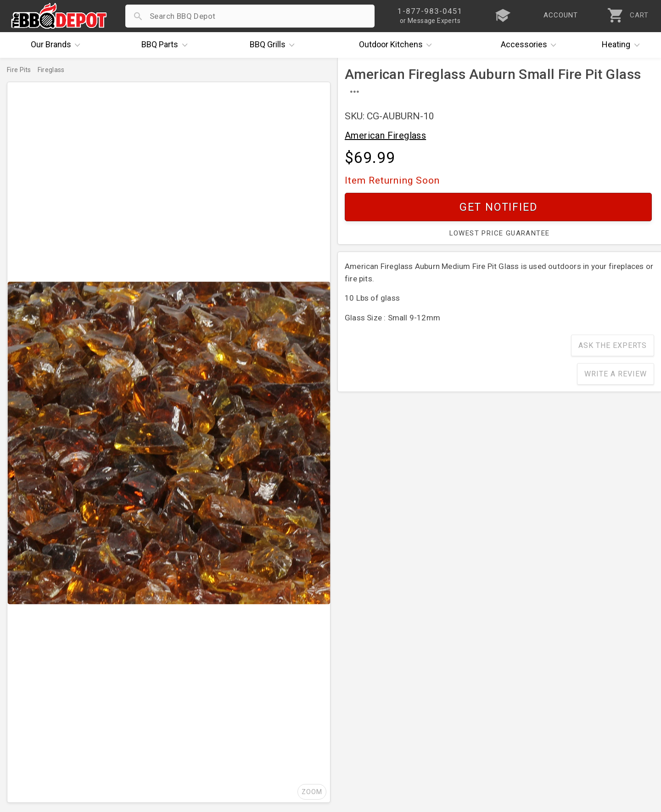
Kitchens (398, 45)
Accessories (531, 45)
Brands (58, 45)
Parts (167, 45)
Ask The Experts (613, 345)
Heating (623, 45)
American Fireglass (385, 135)
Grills (274, 45)
